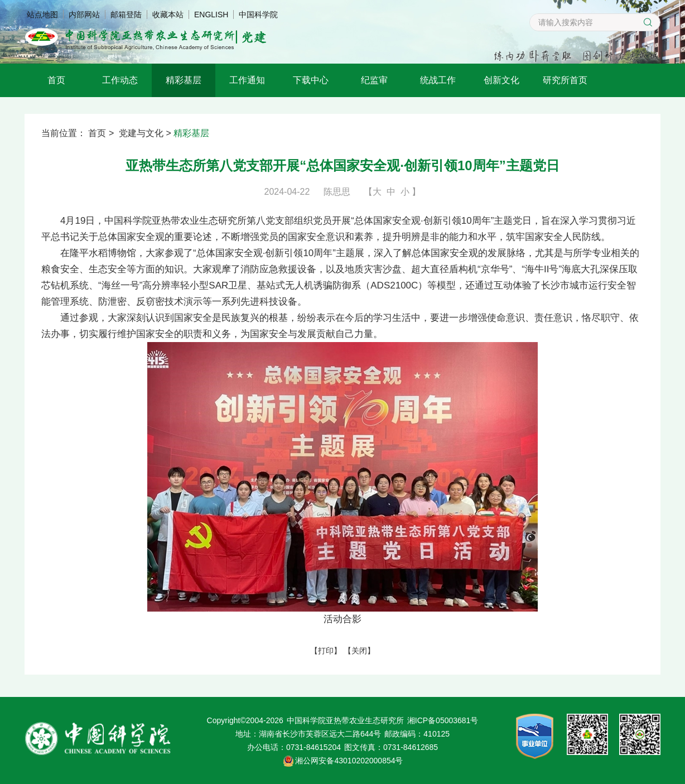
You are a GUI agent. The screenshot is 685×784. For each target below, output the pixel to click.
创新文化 (501, 80)
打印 (326, 651)
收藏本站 (168, 15)
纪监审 (374, 80)
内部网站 (84, 15)
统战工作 (438, 80)
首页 (56, 80)
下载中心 (311, 80)
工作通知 (247, 80)
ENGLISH (211, 15)
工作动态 (120, 80)
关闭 (359, 651)
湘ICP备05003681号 (443, 720)
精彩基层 (184, 80)
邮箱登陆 (126, 15)
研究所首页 (565, 80)
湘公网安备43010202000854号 (349, 761)
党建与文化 (141, 133)
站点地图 (42, 15)
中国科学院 (258, 15)
